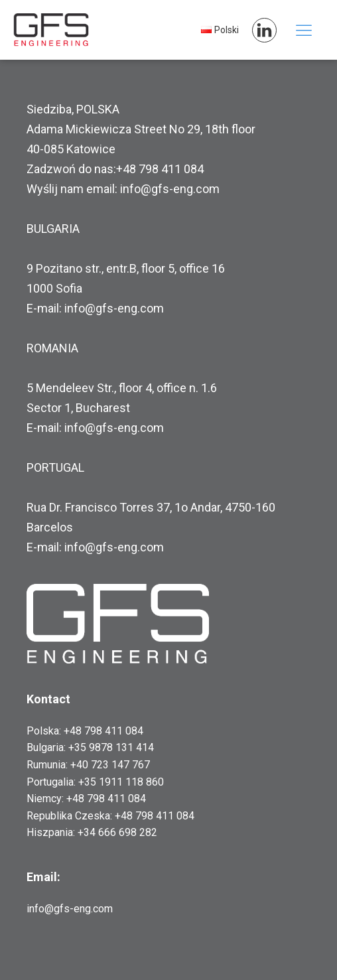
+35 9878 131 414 (111, 747)
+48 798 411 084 (103, 731)
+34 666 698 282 (117, 832)
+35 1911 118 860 (121, 782)
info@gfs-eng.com (70, 909)
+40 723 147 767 (110, 765)
